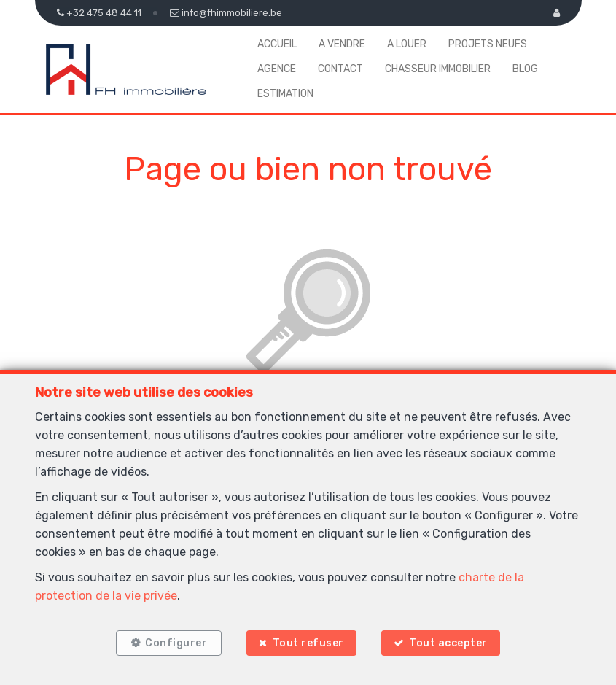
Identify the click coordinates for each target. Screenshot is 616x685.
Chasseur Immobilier (438, 69)
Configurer (176, 643)
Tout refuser (308, 643)
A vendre (342, 44)
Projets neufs (488, 44)
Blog (525, 69)
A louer (407, 44)
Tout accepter (448, 643)
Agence (277, 69)
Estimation (285, 94)
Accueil (277, 44)
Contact (340, 69)
